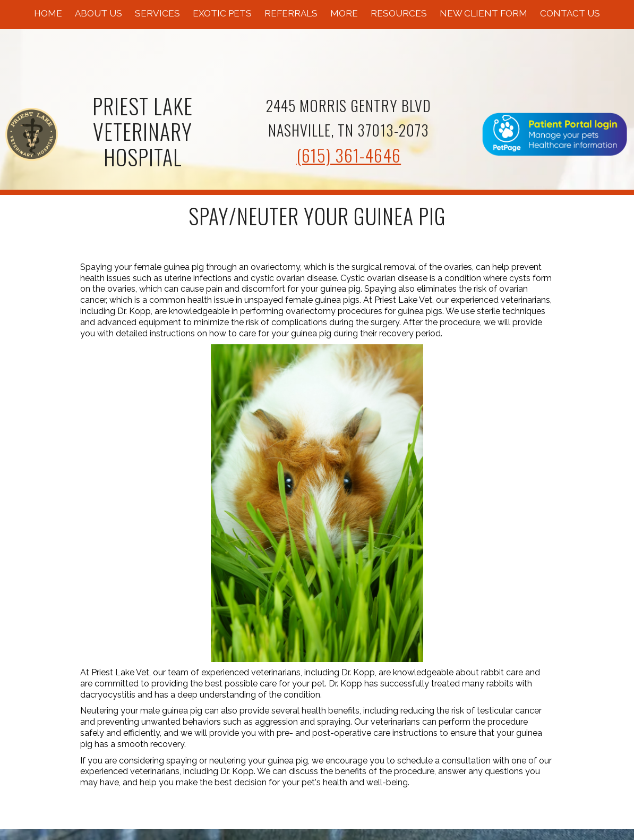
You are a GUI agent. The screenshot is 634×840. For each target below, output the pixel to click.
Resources (399, 13)
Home (48, 13)
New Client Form (483, 13)
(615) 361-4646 (349, 155)
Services (157, 13)
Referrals (291, 13)
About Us (98, 13)
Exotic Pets (222, 13)
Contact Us (570, 13)
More (344, 13)
